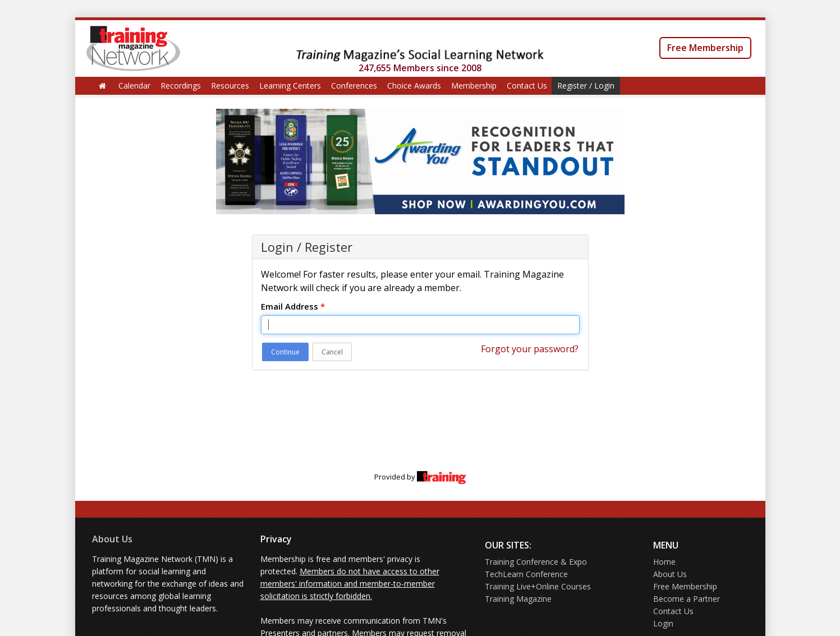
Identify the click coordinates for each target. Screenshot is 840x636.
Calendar (134, 86)
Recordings (181, 86)
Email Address (293, 306)
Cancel (332, 352)
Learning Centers (290, 86)
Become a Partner (687, 599)
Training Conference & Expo (536, 562)
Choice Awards (414, 86)
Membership (474, 86)
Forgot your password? (530, 349)
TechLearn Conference (526, 574)
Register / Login (586, 86)
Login (663, 623)
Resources (230, 86)
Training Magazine (518, 599)
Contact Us (527, 86)
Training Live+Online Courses (538, 586)
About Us (112, 539)
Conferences (354, 86)
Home (664, 562)
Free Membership (705, 48)
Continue (285, 352)
